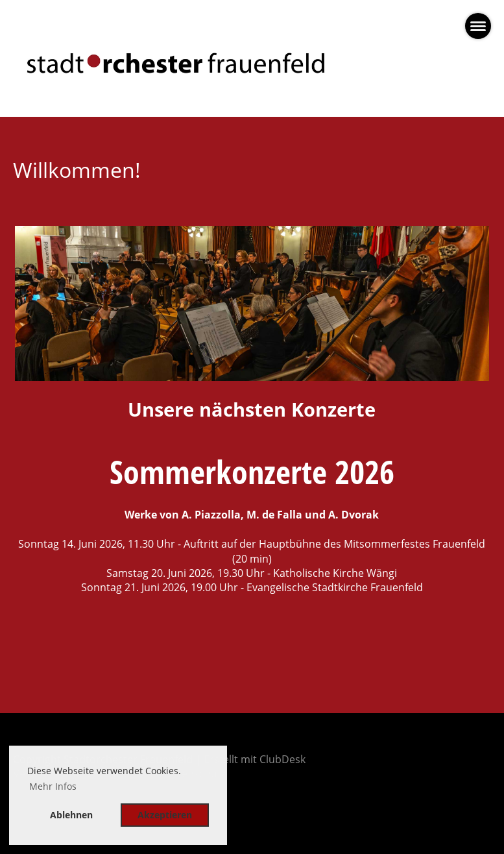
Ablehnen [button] (71, 815)
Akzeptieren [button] (165, 815)
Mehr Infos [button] (53, 786)
